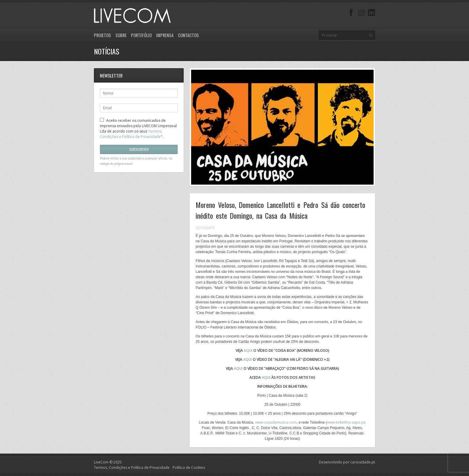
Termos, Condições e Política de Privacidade (132, 467)
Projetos (102, 35)
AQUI (248, 359)
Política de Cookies (189, 467)
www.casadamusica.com (276, 422)
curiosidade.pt (363, 462)
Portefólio (141, 35)
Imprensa (165, 35)
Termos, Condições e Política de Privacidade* (131, 134)
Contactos (188, 35)
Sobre (121, 35)
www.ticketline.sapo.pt (346, 422)
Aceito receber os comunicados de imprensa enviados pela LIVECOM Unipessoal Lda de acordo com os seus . (138, 128)
